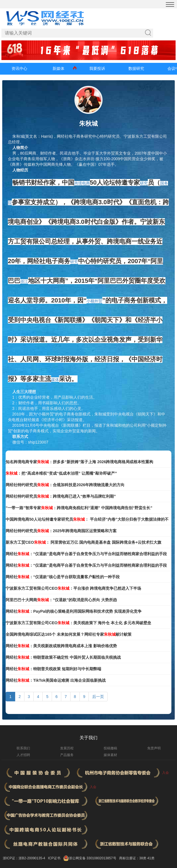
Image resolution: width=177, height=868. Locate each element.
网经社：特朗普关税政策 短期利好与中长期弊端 (53, 669)
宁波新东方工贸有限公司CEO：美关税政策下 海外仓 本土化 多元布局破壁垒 (78, 623)
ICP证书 (54, 858)
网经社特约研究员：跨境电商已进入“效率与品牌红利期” (61, 496)
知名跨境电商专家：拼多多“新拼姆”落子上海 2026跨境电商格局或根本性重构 (79, 462)
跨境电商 (82, 183)
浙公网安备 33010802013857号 (93, 858)
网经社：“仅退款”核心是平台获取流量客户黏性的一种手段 (63, 577)
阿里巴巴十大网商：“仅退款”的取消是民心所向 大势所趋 (61, 600)
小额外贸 (94, 301)
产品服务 (67, 755)
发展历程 (67, 748)
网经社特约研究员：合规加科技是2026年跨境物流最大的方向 (65, 485)
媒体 (55, 380)
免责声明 (154, 748)
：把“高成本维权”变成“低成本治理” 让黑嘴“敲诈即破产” (61, 473)
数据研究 (136, 68)
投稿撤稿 (110, 748)
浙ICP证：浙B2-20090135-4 (24, 858)
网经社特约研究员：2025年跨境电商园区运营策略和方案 (61, 531)
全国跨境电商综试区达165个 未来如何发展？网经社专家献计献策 (68, 634)
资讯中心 (19, 68)
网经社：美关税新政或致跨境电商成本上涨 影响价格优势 (61, 646)
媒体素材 (110, 755)
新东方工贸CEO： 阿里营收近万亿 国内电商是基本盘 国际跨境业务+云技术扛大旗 (83, 542)
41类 (151, 858)
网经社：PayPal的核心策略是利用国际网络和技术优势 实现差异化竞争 (74, 611)
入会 (165, 773)
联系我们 (23, 748)
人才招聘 (23, 755)
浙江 (24, 281)
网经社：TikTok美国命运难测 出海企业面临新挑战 (56, 680)
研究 (144, 183)
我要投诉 (97, 68)
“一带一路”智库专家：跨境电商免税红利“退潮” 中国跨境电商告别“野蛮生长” (79, 508)
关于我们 (88, 738)
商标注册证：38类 (133, 858)
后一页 (98, 697)
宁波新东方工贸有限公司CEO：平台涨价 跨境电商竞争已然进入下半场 (73, 588)
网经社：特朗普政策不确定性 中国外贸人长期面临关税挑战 (63, 657)
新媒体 (58, 68)
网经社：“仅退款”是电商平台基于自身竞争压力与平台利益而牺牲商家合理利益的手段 (86, 554)
